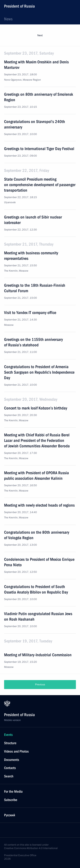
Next (40, 35)
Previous (40, 685)
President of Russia (19, 6)
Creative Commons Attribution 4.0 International (31, 848)
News (8, 19)
